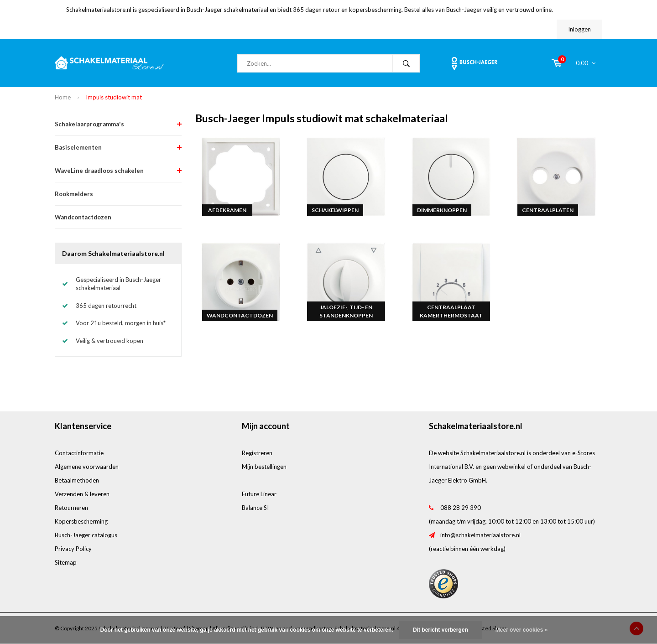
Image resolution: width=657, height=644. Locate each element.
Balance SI (255, 508)
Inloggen (579, 29)
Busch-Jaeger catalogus (86, 535)
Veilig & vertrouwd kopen (109, 341)
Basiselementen (78, 147)
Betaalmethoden (77, 480)
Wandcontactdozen (83, 217)
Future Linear (259, 494)
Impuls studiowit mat (114, 97)
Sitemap (66, 562)
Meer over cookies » (522, 630)
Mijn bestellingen (264, 467)
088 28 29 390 (461, 508)
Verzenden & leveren (82, 494)
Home (63, 97)
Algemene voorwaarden (87, 467)
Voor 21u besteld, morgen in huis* (121, 323)
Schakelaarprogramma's (89, 124)
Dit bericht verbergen (441, 630)
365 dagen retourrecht (106, 306)
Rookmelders (74, 194)
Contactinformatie (79, 453)
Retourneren (71, 508)
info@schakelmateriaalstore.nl (480, 535)
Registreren (257, 453)
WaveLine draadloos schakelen (99, 171)
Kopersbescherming (81, 521)
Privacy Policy (73, 549)
